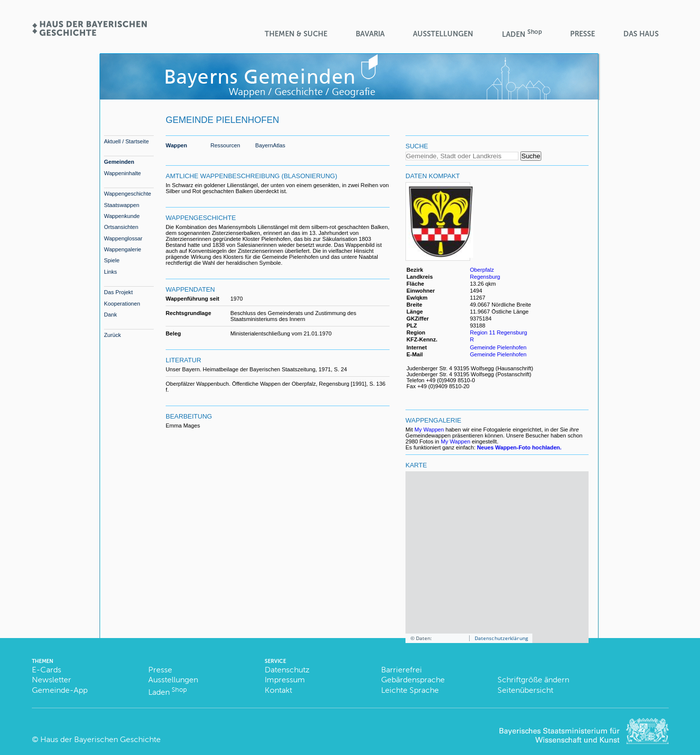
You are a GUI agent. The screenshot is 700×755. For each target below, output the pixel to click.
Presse (583, 34)
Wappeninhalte (122, 173)
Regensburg (485, 277)
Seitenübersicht (525, 690)
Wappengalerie (123, 249)
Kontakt (278, 690)
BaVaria (370, 34)
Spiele (112, 260)
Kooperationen (122, 304)
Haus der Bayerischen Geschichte (100, 739)
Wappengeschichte (128, 194)
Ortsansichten (121, 227)
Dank (110, 315)
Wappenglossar (123, 238)
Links (110, 272)
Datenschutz (287, 670)
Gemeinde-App (60, 690)
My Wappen (429, 430)
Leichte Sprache (410, 690)
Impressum (285, 680)
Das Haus (641, 34)
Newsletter (51, 680)
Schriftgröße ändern (533, 680)
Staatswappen (122, 205)
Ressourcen (225, 145)
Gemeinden (119, 162)
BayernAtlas (270, 145)
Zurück (112, 335)
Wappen (176, 145)
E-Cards (47, 670)
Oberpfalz (482, 270)
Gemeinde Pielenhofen (498, 347)
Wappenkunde (122, 216)
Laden (522, 34)
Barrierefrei (401, 670)
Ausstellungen (443, 34)
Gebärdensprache (413, 680)
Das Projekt (118, 292)
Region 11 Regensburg (498, 332)
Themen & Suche (296, 34)
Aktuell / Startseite (126, 141)
